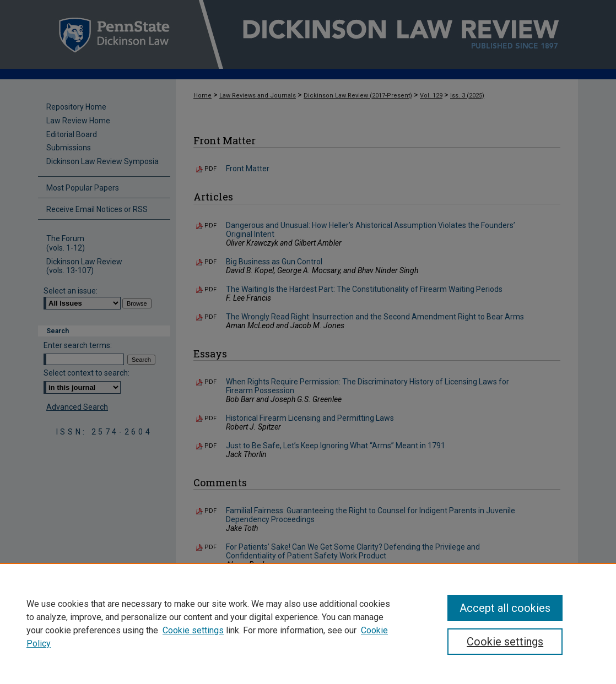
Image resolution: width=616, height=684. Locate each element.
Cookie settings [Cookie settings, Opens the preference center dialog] (505, 642)
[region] (308, 623)
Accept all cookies (505, 608)
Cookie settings (193, 630)
